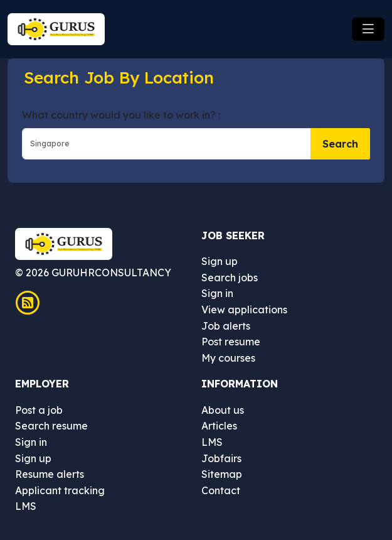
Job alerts (226, 326)
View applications (244, 310)
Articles (219, 426)
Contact (221, 490)
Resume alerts (50, 474)
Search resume (51, 426)
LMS (26, 506)
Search (340, 144)
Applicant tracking (60, 490)
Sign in (217, 293)
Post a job (39, 410)
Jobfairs (221, 458)
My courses (228, 358)
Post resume (231, 342)
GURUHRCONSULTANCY (110, 273)
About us (223, 410)
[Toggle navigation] (368, 29)
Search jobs (230, 278)
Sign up (220, 261)
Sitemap (222, 474)
